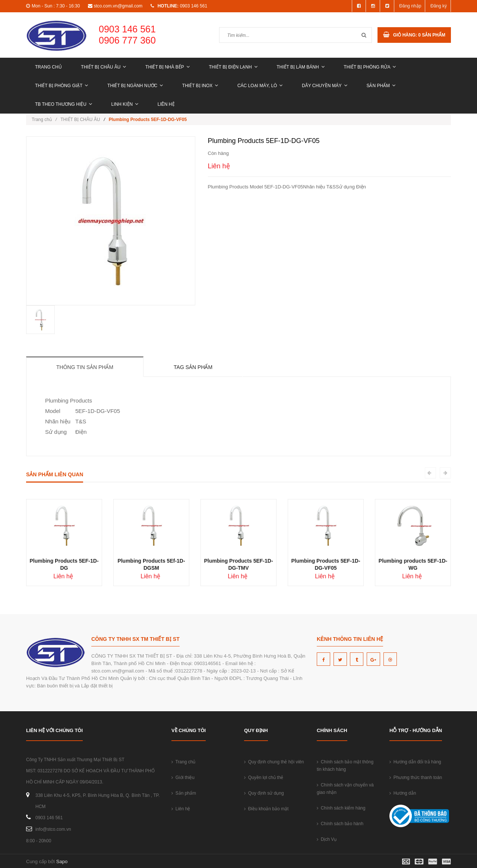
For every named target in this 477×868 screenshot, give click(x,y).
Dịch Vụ (327, 839)
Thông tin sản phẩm (85, 367)
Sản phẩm (381, 86)
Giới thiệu (183, 778)
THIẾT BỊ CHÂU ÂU (103, 67)
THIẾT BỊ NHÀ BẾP (168, 67)
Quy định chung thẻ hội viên (274, 762)
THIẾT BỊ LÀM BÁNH (300, 67)
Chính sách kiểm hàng (341, 808)
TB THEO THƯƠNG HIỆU (64, 104)
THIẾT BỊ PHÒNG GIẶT (61, 86)
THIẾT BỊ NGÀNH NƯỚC (135, 86)
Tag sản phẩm (193, 367)
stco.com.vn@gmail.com (118, 6)
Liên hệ (166, 104)
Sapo (62, 861)
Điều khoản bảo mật (266, 809)
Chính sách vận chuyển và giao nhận (345, 789)
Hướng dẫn (403, 793)
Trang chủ (48, 67)
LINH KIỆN (125, 104)
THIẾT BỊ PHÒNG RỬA (370, 67)
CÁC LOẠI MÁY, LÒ (260, 86)
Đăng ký (439, 6)
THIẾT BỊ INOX (200, 86)
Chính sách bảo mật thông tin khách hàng (345, 766)
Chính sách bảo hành (340, 824)
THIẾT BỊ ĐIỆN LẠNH (233, 67)
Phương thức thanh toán (416, 778)
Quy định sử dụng (264, 793)
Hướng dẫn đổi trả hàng (415, 762)
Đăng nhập (410, 6)
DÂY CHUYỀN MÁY (325, 86)
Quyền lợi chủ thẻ (264, 778)
